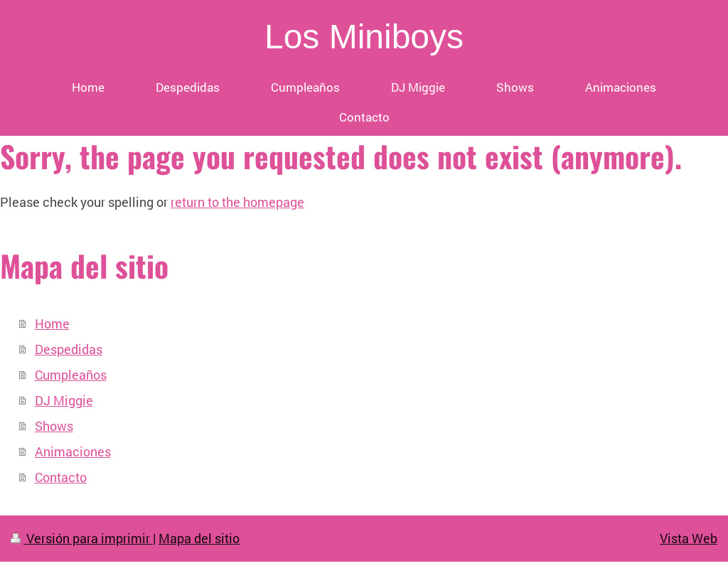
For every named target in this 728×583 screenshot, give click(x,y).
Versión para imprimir (82, 538)
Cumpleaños (71, 375)
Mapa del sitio (199, 538)
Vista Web (689, 538)
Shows (54, 426)
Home (52, 323)
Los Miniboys (364, 37)
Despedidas (69, 349)
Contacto (61, 477)
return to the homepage (237, 202)
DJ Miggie (64, 400)
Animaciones (73, 451)
